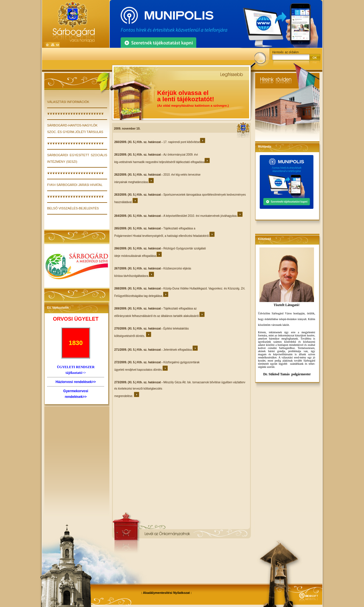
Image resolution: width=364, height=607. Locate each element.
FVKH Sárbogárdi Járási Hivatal (75, 185)
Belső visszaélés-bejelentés (73, 208)
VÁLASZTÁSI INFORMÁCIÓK (68, 102)
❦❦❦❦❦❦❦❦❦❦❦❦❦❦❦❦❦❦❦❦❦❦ (75, 114)
